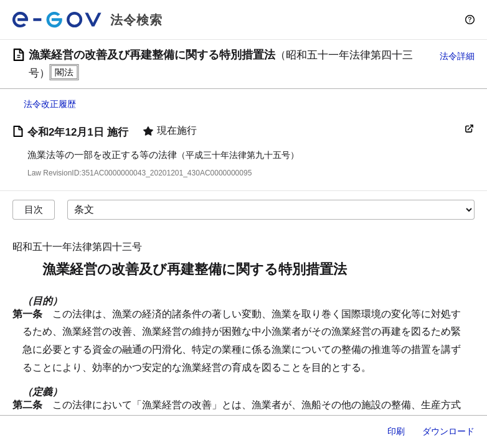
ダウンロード (448, 431)
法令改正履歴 (50, 104)
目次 (34, 209)
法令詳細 (457, 56)
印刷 (396, 431)
